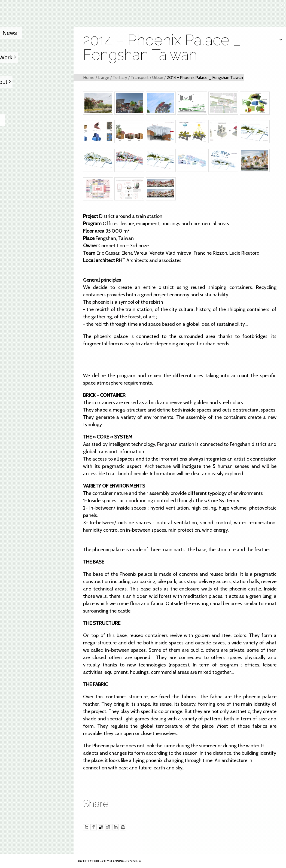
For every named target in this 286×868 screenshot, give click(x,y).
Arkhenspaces (37, 861)
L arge (104, 77)
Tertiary (120, 77)
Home (89, 77)
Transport (140, 77)
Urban (158, 77)
